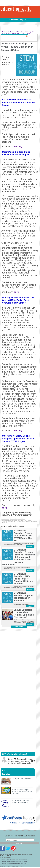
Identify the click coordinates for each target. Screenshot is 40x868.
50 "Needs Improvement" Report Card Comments (21, 801)
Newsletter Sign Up (19, 20)
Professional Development (31, 521)
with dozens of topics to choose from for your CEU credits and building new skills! (22, 761)
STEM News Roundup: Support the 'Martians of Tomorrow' (23, 597)
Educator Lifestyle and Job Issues (9, 520)
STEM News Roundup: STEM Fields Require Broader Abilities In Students (24, 579)
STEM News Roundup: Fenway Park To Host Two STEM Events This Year (23, 536)
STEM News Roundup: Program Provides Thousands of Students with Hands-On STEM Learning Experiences (19, 557)
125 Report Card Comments (21, 779)
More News (19, 627)
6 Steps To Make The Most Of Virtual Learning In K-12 (15, 861)
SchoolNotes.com (5, 866)
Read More (30, 546)
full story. (17, 147)
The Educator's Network (18, 866)
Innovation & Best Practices (25, 520)
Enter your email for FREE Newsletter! (20, 836)
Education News (5, 519)
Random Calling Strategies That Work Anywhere (14, 860)
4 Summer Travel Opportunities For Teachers (13, 863)
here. (16, 292)
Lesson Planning (20, 521)
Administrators (11, 521)
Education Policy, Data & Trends (18, 519)
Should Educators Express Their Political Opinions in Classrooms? (24, 614)
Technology (4, 521)
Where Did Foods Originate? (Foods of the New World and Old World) (22, 792)
